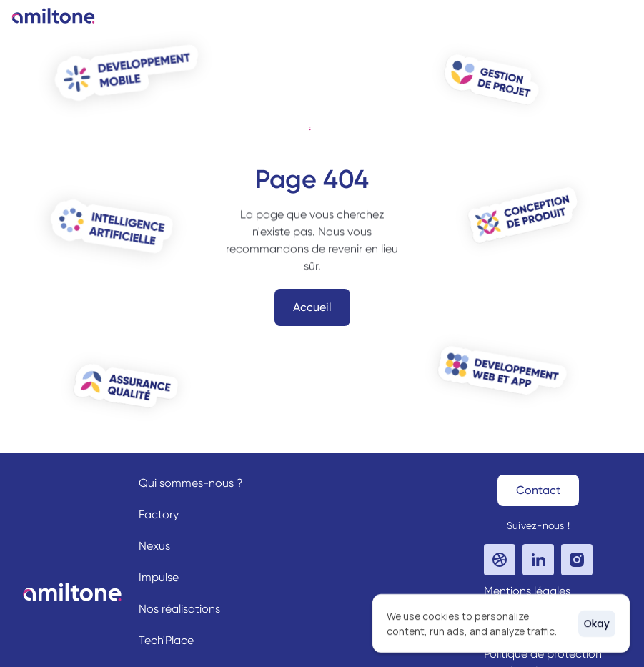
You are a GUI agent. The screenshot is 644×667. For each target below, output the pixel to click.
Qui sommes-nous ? (191, 483)
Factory (159, 514)
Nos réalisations (179, 609)
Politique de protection (543, 654)
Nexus (154, 546)
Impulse (159, 577)
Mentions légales (527, 591)
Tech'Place (166, 640)
